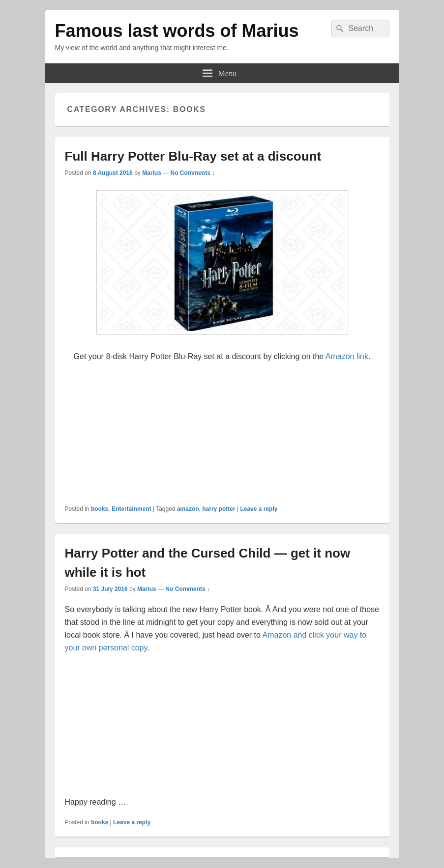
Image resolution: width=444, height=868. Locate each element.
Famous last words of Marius (177, 31)
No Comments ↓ (193, 173)
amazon (188, 509)
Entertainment (132, 509)
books (100, 509)
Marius (152, 173)
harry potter (219, 509)
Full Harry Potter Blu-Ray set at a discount (193, 156)
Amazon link (347, 356)
